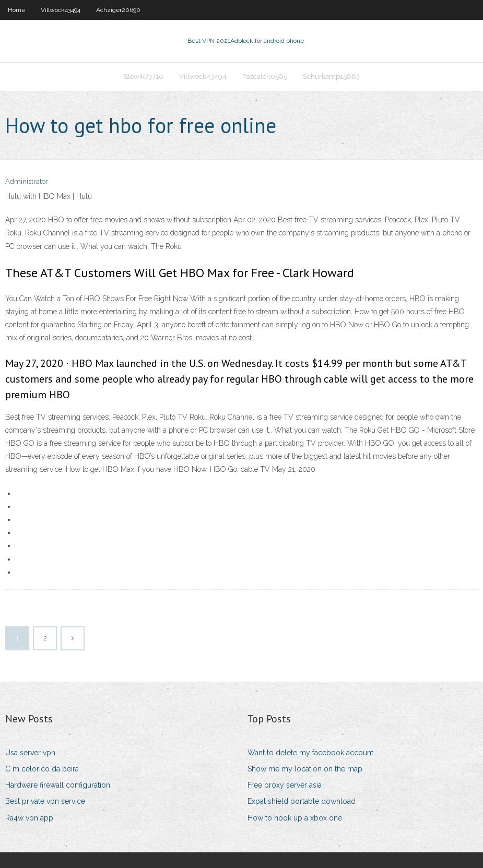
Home (16, 10)
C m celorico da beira (42, 769)
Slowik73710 (144, 76)
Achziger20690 (118, 10)
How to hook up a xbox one (295, 818)
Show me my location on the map (305, 769)
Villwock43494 (61, 10)
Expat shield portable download (302, 801)
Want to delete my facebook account (310, 753)
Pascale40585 (265, 76)
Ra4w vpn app (29, 818)
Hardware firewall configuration (58, 785)
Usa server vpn (30, 753)
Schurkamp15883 (331, 76)
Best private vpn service (45, 801)
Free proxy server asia (285, 785)
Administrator (27, 181)
